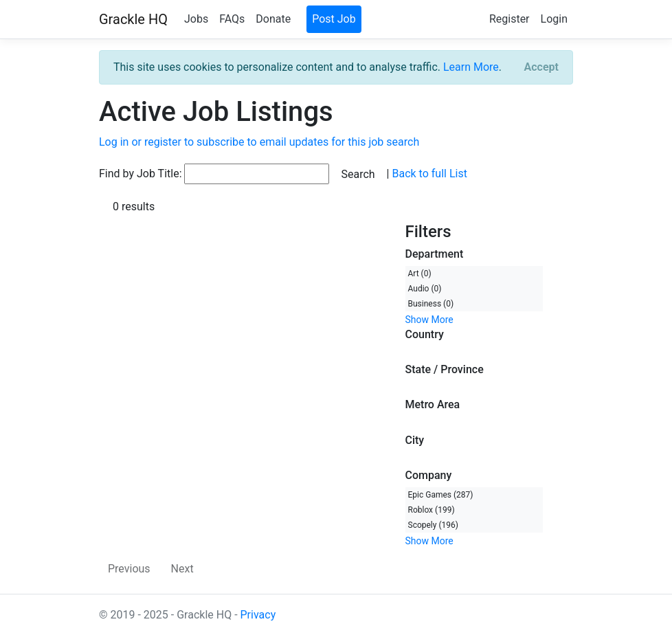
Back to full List (429, 174)
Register (509, 19)
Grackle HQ (133, 19)
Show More (429, 320)
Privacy (258, 615)
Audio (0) (425, 289)
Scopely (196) (433, 525)
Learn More (471, 67)
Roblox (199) (432, 510)
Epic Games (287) (441, 495)
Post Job (334, 19)
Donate (273, 19)
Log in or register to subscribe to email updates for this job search (259, 142)
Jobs (196, 19)
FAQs (232, 19)
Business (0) (431, 304)
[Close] (541, 67)
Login (554, 19)
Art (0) (420, 274)
